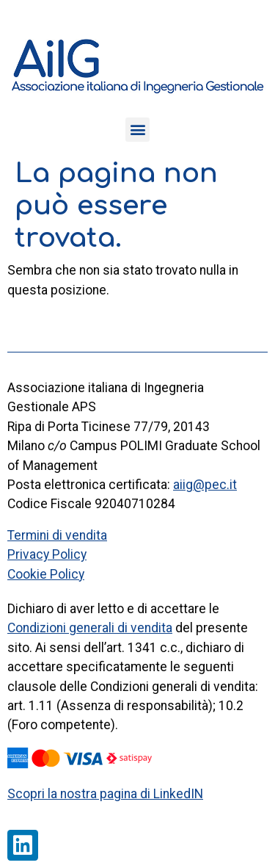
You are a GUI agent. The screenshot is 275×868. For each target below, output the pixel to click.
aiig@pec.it (205, 485)
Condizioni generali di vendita (90, 628)
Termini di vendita (57, 535)
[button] (137, 130)
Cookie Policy (46, 574)
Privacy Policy (47, 554)
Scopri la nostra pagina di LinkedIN (105, 794)
